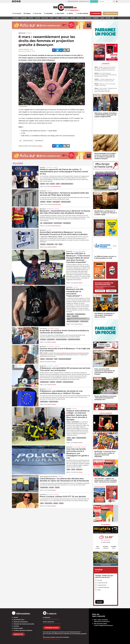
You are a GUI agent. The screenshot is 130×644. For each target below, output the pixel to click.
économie (52, 382)
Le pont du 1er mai (102, 583)
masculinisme (75, 316)
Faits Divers (50, 347)
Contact (16, 617)
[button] (114, 1)
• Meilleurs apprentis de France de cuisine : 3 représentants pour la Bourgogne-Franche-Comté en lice (105, 69)
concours (52, 184)
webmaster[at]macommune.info (52, 639)
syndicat (61, 503)
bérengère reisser (44, 382)
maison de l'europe (53, 402)
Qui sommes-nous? (19, 620)
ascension (43, 202)
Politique (51, 329)
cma (47, 184)
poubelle (57, 487)
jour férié (52, 487)
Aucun (99, 590)
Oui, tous (100, 580)
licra (56, 244)
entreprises (59, 382)
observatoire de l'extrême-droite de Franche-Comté (77, 319)
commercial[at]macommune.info (52, 624)
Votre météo (106, 525)
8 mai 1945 (43, 339)
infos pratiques (56, 202)
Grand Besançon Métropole (48, 477)
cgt (20, 141)
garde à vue (79, 469)
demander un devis (52, 628)
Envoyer (99, 602)
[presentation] (94, 423)
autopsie (42, 359)
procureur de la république (73, 321)
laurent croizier (50, 244)
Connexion (111, 291)
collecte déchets (44, 487)
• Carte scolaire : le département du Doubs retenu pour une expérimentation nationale (106, 90)
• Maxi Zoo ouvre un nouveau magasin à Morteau (105, 85)
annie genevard (51, 339)
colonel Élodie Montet (80, 314)
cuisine (58, 184)
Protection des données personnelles (24, 624)
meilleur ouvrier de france (67, 184)
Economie (49, 167)
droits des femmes (28, 141)
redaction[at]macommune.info (51, 619)
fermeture (49, 202)
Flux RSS (16, 626)
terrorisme (69, 440)
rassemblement (39, 141)
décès (56, 359)
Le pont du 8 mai (102, 585)
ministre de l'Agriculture (61, 339)
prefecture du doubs (66, 202)
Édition (67, 10)
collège (69, 438)
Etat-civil (50, 495)
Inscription (100, 291)
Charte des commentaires (21, 622)
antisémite (43, 244)
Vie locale (82, 251)
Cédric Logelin (70, 314)
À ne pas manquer (106, 413)
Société (29, 33)
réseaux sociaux (84, 321)
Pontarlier (43, 329)
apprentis (43, 184)
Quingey (69, 409)
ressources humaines (68, 382)
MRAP (61, 244)
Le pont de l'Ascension (103, 587)
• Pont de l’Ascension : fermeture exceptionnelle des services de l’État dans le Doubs (106, 75)
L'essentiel (106, 64)
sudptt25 (56, 503)
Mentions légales (18, 628)
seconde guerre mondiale (74, 339)
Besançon (22, 33)
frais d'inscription (58, 223)
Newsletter (18, 634)
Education (50, 209)
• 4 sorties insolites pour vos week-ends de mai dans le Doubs (104, 80)
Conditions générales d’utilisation (23, 630)
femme (69, 316)
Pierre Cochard (48, 503)
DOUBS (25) (43, 191)
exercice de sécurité (81, 438)
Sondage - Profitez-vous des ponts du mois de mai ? (104, 577)
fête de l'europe (44, 402)
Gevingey (42, 167)
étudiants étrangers (48, 223)
